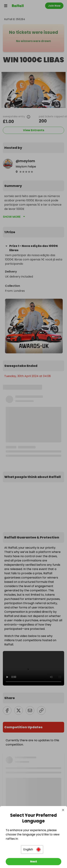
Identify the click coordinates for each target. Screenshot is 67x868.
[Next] (33, 862)
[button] (32, 849)
